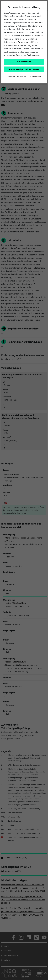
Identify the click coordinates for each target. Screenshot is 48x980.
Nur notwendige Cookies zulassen (24, 69)
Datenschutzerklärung (28, 42)
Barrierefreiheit (36, 76)
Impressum (11, 76)
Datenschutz (22, 76)
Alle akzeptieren (24, 62)
